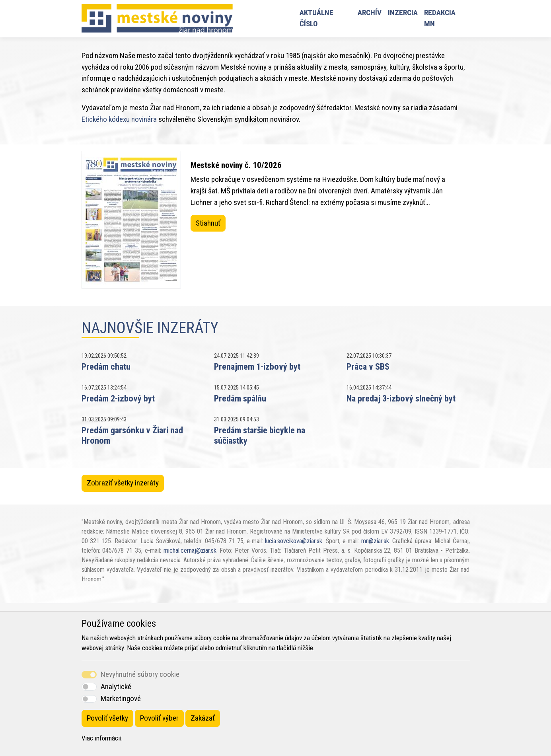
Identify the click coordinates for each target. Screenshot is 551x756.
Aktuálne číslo (316, 18)
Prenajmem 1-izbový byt (257, 366)
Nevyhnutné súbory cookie (140, 674)
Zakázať (203, 718)
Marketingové (121, 699)
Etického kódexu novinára (119, 119)
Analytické (116, 687)
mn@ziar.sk (375, 541)
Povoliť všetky (107, 718)
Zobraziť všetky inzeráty (123, 483)
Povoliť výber (159, 718)
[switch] (89, 687)
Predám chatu (106, 366)
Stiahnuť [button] (208, 223)
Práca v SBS (368, 366)
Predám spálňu (240, 398)
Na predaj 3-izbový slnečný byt (401, 398)
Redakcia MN (440, 18)
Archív (370, 13)
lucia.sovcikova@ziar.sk (294, 541)
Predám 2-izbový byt (118, 398)
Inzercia (403, 13)
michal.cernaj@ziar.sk (190, 550)
